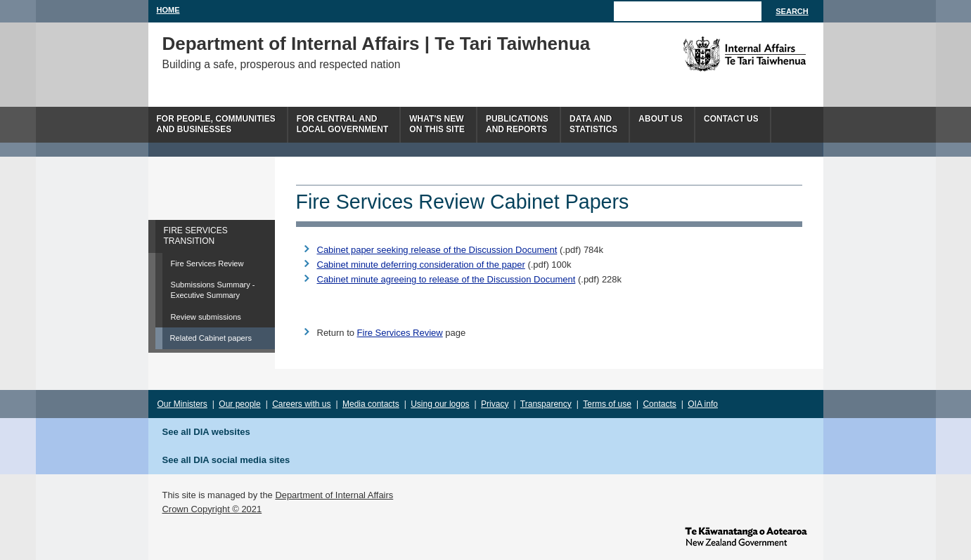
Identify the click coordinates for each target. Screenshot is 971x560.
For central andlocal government (342, 124)
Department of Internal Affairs (334, 495)
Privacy (495, 404)
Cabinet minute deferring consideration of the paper (421, 265)
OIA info (703, 404)
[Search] (688, 11)
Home (168, 10)
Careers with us (301, 404)
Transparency (546, 404)
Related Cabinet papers (211, 338)
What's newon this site (437, 124)
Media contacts (371, 404)
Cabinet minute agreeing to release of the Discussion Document (446, 279)
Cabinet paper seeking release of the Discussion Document (437, 250)
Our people (239, 404)
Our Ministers (182, 404)
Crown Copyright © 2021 (212, 509)
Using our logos (440, 404)
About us (661, 119)
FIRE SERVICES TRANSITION (196, 236)
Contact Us (731, 119)
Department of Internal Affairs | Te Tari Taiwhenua (377, 44)
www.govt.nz (746, 535)
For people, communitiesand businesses (216, 124)
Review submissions (206, 317)
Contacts (659, 404)
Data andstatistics (593, 124)
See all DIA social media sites (226, 460)
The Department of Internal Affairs (713, 54)
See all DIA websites (206, 432)
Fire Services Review (207, 263)
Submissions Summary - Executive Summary (213, 290)
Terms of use (607, 404)
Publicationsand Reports (517, 124)
